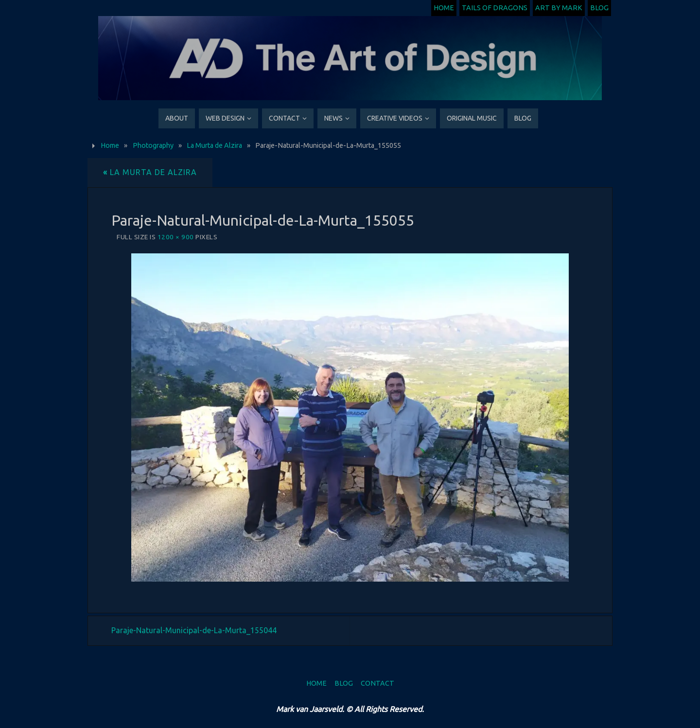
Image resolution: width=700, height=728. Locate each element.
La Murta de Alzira (214, 145)
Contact (377, 683)
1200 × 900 (176, 237)
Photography (153, 145)
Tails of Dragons (495, 8)
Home (444, 8)
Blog (599, 8)
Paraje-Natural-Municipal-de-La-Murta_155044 (194, 630)
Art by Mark (559, 8)
